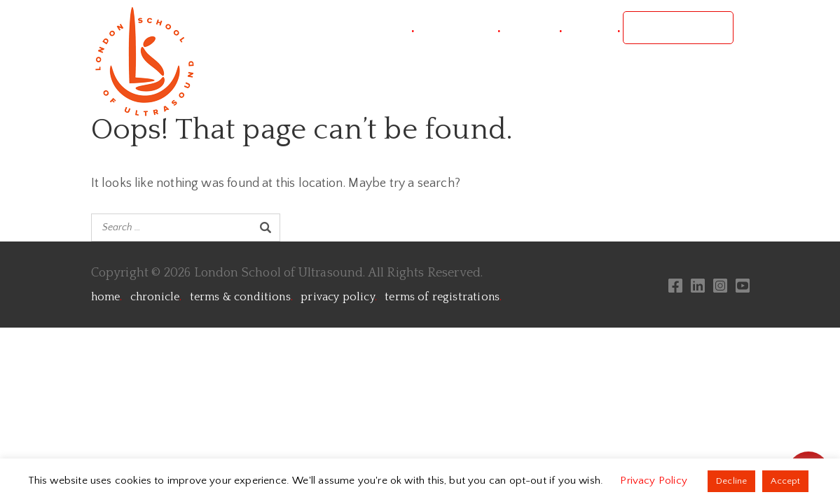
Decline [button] (731, 481)
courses (532, 28)
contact (592, 28)
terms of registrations (443, 297)
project (387, 28)
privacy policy (339, 297)
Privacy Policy (655, 481)
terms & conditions (241, 297)
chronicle (156, 297)
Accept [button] (785, 481)
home (107, 297)
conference (459, 28)
